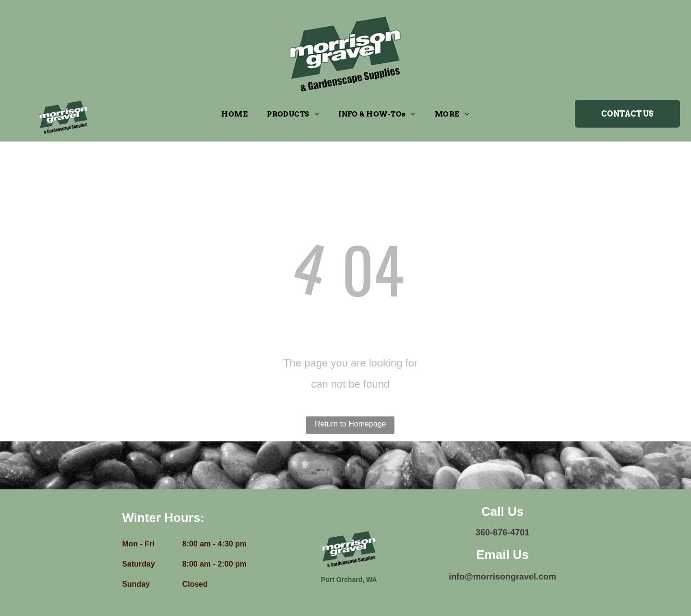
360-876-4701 (502, 533)
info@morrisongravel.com (502, 577)
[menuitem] (234, 114)
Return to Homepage (351, 424)
